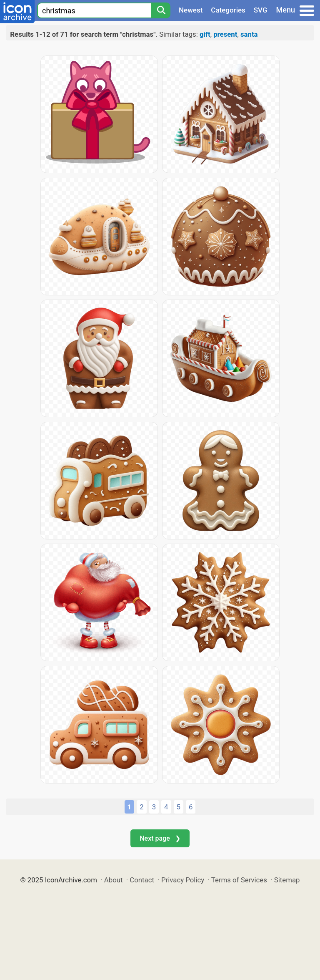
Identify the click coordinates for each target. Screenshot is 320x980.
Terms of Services (239, 880)
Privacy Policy (183, 880)
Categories (228, 10)
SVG (261, 10)
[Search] (161, 10)
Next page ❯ (160, 838)
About (114, 880)
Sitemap (287, 880)
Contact (142, 880)
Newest (191, 10)
